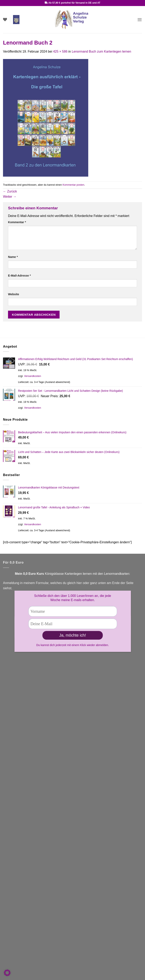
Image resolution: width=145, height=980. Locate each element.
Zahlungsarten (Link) (18, 849)
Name (13, 257)
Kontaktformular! (39, 710)
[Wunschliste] (5, 19)
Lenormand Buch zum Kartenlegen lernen (101, 51)
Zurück (10, 191)
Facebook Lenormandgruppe (24, 736)
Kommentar (17, 222)
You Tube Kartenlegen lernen (24, 725)
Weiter (10, 197)
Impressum (11, 946)
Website (14, 294)
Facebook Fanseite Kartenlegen (26, 730)
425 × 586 (60, 51)
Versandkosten (33, 376)
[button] (16, 19)
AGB (6, 937)
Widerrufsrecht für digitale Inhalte (27, 974)
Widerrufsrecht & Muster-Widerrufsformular (34, 964)
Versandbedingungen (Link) (23, 761)
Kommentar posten (73, 185)
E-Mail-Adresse (19, 276)
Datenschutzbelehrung (19, 955)
